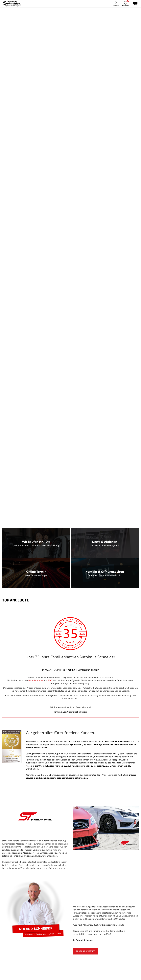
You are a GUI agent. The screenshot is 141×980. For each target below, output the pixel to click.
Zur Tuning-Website (86, 951)
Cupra (40, 680)
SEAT (50, 680)
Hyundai (32, 680)
